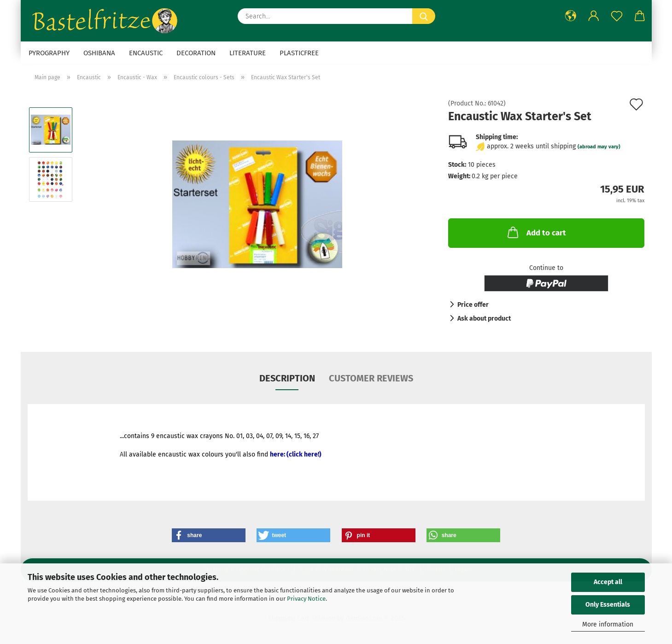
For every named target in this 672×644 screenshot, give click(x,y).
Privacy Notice (306, 599)
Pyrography (49, 53)
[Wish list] (617, 16)
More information (608, 624)
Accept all (608, 582)
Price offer (473, 305)
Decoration (196, 53)
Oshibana (99, 53)
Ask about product (484, 319)
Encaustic (146, 53)
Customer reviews (371, 378)
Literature (248, 53)
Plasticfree (299, 53)
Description (287, 378)
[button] (571, 16)
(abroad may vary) (599, 147)
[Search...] (424, 16)
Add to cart (536, 232)
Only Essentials (608, 605)
